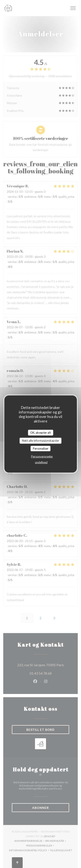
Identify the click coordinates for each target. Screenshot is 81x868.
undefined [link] (41, 462)
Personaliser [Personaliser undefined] (41, 448)
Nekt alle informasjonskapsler (41, 441)
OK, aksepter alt (40, 432)
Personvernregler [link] (42, 456)
